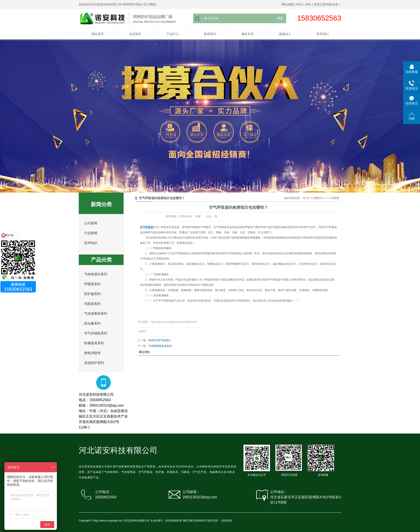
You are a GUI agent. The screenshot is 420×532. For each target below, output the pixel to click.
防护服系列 (92, 294)
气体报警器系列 (96, 314)
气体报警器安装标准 (160, 346)
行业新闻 (91, 233)
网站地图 (288, 4)
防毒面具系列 (94, 343)
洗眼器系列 (92, 304)
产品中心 (173, 34)
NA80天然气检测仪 (159, 340)
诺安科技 (227, 521)
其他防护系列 (94, 363)
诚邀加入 (285, 34)
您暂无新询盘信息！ (327, 4)
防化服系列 (92, 323)
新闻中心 (319, 198)
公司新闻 (91, 223)
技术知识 (91, 243)
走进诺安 (135, 34)
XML (308, 4)
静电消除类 (92, 353)
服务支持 (248, 34)
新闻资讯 (210, 34)
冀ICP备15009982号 (195, 521)
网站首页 (98, 34)
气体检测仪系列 (96, 274)
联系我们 (323, 34)
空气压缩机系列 (96, 333)
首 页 (306, 198)
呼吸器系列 (92, 284)
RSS (299, 4)
